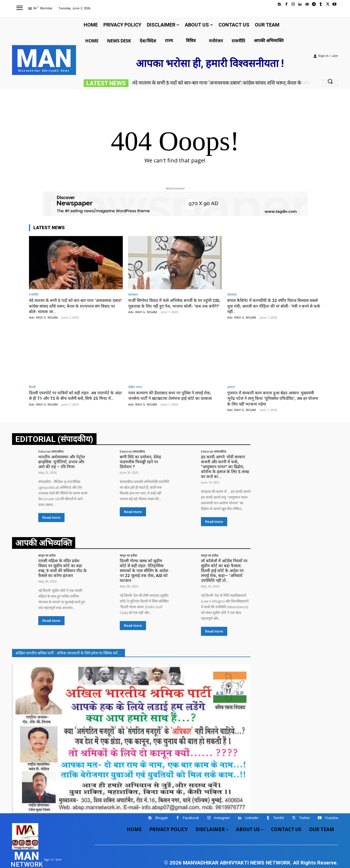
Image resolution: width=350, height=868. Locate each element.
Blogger (162, 807)
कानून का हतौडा (47, 550)
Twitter (304, 807)
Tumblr (279, 807)
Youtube (331, 807)
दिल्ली (32, 387)
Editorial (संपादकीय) (51, 451)
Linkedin (252, 807)
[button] (330, 81)
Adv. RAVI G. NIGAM (43, 317)
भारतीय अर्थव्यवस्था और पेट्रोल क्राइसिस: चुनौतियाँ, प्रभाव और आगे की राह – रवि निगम (63, 461)
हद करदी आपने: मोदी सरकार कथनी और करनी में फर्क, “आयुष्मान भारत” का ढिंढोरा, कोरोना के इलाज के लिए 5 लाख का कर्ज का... (226, 464)
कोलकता (133, 294)
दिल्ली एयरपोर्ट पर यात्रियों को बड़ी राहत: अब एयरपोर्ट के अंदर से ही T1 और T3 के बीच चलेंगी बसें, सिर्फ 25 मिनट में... (75, 398)
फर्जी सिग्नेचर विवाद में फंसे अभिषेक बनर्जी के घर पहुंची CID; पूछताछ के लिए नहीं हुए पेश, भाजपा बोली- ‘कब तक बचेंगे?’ (174, 306)
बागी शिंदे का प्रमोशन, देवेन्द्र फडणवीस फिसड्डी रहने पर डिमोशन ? (143, 461)
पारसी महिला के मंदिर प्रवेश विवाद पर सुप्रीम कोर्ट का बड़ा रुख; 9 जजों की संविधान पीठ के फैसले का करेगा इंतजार (63, 562)
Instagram (222, 807)
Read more (51, 516)
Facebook (191, 807)
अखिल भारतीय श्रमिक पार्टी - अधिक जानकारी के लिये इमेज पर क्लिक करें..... (68, 642)
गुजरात (231, 387)
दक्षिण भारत (135, 387)
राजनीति (34, 294)
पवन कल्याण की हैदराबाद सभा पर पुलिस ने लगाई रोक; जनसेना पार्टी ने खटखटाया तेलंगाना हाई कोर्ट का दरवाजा (174, 395)
